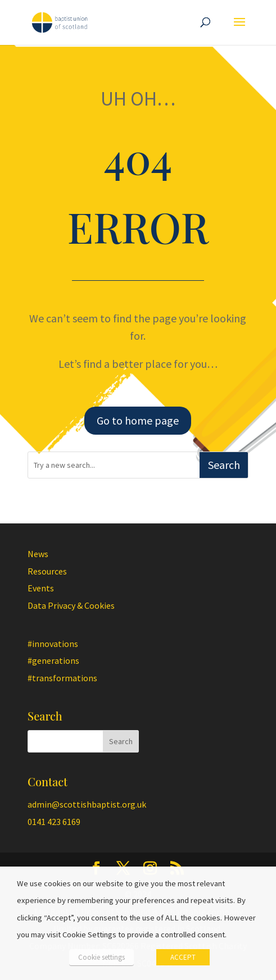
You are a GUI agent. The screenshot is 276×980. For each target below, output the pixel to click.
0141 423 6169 (54, 822)
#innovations (53, 644)
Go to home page (138, 420)
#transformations (62, 678)
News (38, 554)
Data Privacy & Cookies (71, 605)
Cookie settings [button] (101, 957)
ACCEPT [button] (183, 957)
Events (41, 588)
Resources (47, 571)
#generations (53, 660)
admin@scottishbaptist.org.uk (87, 804)
